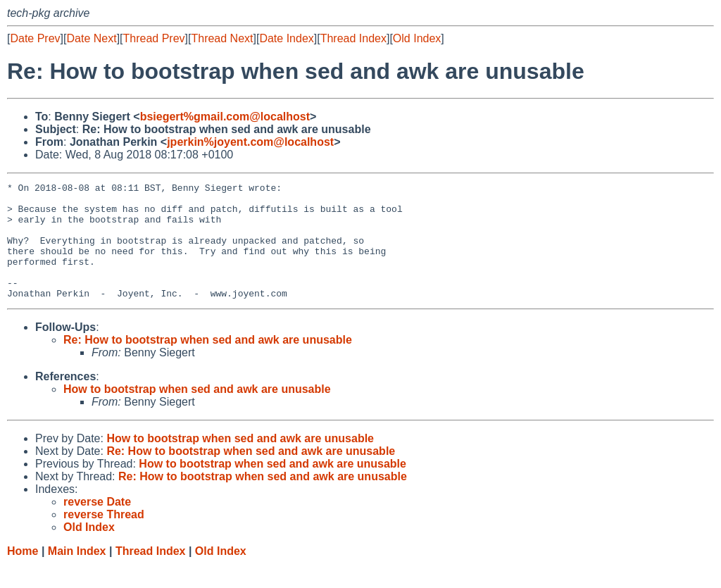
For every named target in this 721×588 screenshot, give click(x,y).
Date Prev (35, 38)
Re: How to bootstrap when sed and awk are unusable (208, 363)
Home (23, 574)
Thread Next (222, 38)
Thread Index (353, 38)
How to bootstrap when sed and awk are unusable (197, 412)
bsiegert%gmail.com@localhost (225, 117)
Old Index (417, 38)
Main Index (77, 574)
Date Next (91, 38)
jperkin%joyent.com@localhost (250, 142)
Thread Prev (154, 38)
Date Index (286, 38)
